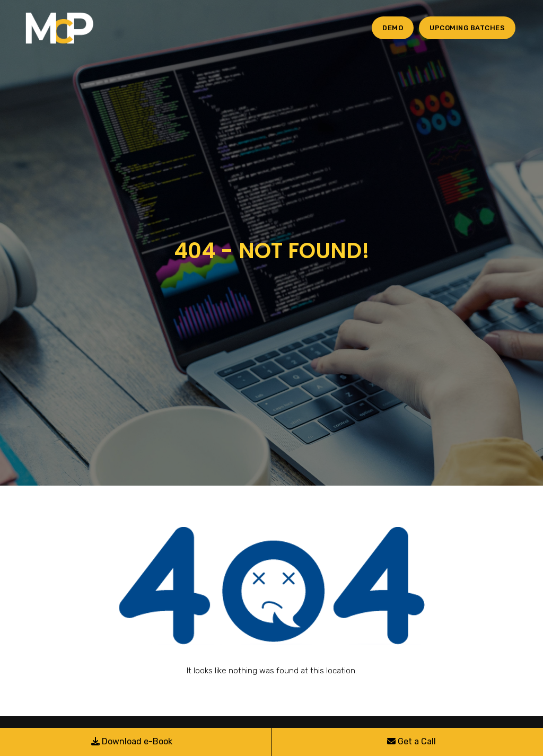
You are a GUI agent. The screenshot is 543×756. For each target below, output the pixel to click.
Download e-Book (132, 741)
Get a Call (411, 741)
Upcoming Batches (467, 28)
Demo (393, 28)
